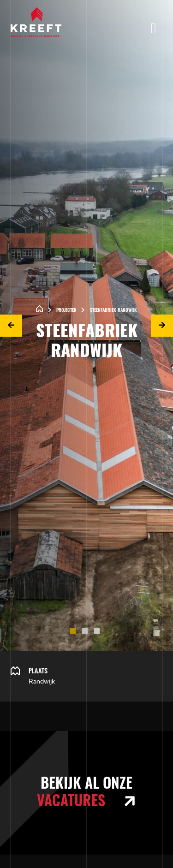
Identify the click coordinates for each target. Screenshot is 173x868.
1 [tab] (75, 633)
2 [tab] (87, 633)
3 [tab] (99, 633)
